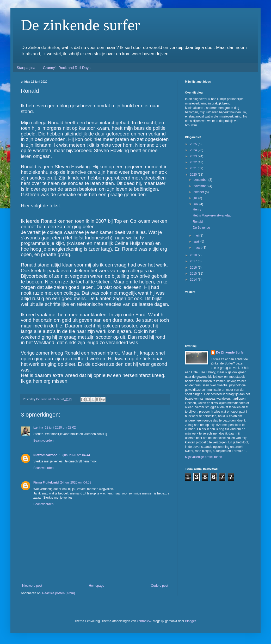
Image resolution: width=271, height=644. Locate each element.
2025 (194, 144)
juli (196, 198)
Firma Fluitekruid (46, 482)
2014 (194, 280)
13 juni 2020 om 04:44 (75, 455)
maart (198, 247)
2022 (194, 162)
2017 (194, 261)
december (201, 180)
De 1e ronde (201, 228)
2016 (194, 268)
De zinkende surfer (80, 25)
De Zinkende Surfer (230, 352)
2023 (194, 156)
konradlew (144, 621)
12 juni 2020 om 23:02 (60, 428)
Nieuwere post (32, 586)
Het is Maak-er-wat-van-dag (212, 215)
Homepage (97, 586)
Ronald (198, 222)
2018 (194, 255)
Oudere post (159, 586)
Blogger (190, 621)
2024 (194, 150)
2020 (194, 175)
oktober (199, 192)
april (197, 241)
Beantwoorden (43, 441)
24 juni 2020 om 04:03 (76, 482)
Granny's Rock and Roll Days (67, 68)
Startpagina (26, 68)
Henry (197, 209)
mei (197, 236)
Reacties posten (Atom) (58, 593)
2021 (194, 168)
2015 (194, 274)
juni (196, 204)
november (201, 186)
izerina (38, 428)
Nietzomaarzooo (45, 455)
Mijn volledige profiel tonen (204, 457)
